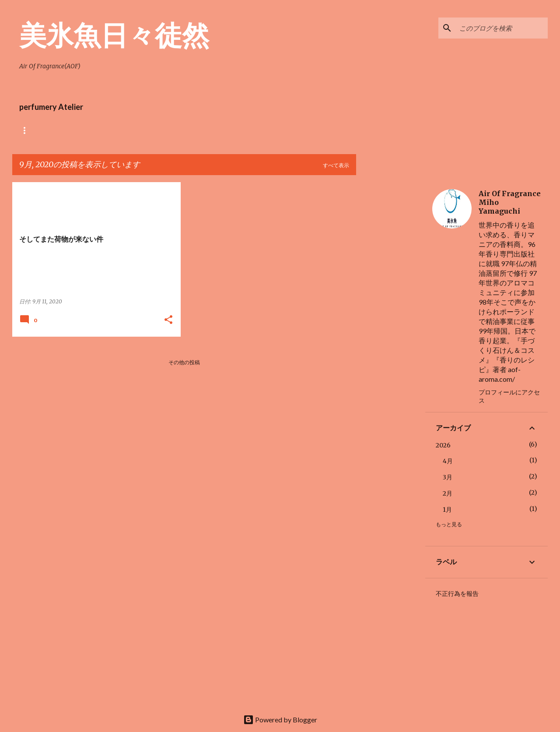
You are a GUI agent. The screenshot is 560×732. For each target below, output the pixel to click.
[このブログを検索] (502, 28)
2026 (443, 445)
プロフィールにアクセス (509, 396)
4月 (448, 461)
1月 (447, 510)
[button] (168, 320)
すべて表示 (336, 165)
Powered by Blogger (280, 720)
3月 (448, 477)
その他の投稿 (184, 362)
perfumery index (201, 130)
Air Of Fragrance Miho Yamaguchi (510, 202)
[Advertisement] (391, 313)
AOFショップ (70, 130)
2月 (448, 493)
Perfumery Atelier (272, 130)
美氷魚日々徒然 (114, 35)
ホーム (27, 130)
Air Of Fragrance (131, 130)
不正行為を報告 (457, 594)
